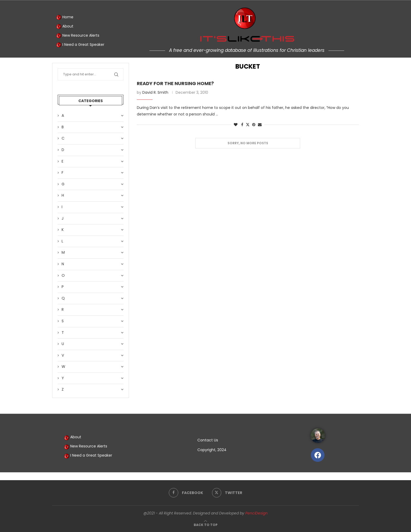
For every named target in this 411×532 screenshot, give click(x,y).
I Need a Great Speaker (80, 45)
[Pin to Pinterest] (254, 125)
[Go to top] (206, 525)
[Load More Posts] (248, 143)
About (65, 26)
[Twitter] (227, 493)
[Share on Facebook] (242, 125)
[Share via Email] (260, 125)
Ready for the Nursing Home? (175, 83)
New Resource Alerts (78, 36)
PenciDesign (256, 513)
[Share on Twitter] (248, 125)
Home (65, 17)
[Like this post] (236, 125)
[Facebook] (186, 493)
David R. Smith (155, 92)
